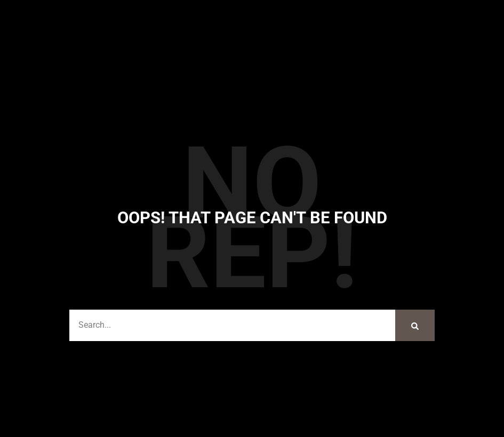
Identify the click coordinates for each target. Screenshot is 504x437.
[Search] (415, 325)
